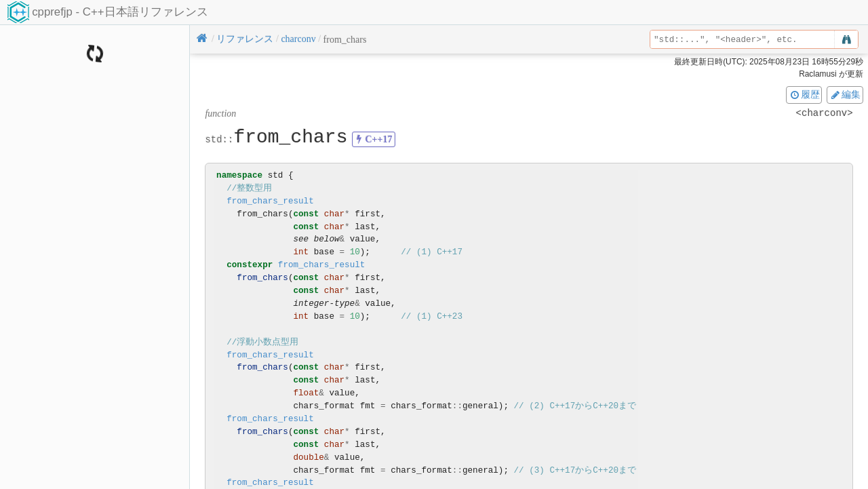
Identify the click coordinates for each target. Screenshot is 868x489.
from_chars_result (270, 201)
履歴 (804, 94)
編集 (845, 94)
